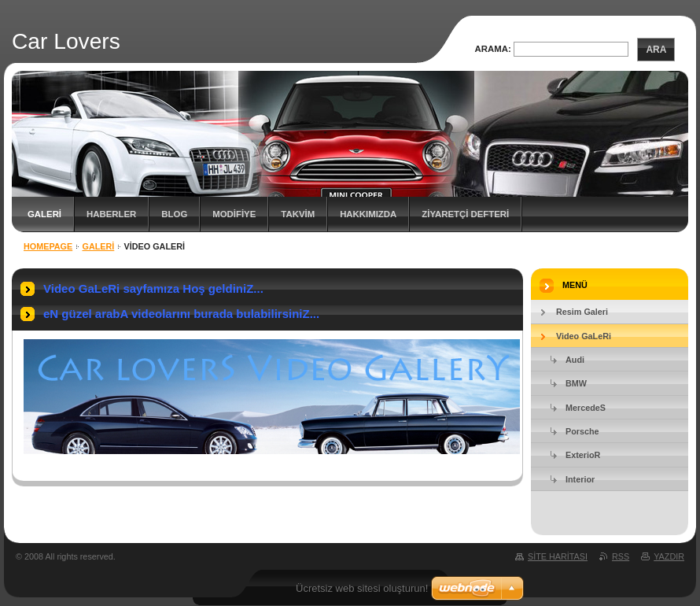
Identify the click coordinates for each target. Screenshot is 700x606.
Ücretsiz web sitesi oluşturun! (362, 588)
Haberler (111, 214)
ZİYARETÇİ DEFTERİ (465, 214)
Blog (174, 214)
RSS (621, 556)
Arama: (493, 49)
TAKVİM (298, 214)
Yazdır (669, 556)
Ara (656, 50)
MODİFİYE (234, 214)
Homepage (48, 246)
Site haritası (558, 556)
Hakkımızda (368, 214)
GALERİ (44, 214)
